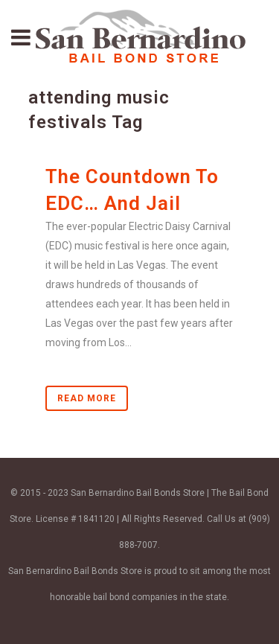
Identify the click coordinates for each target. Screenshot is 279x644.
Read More (87, 398)
